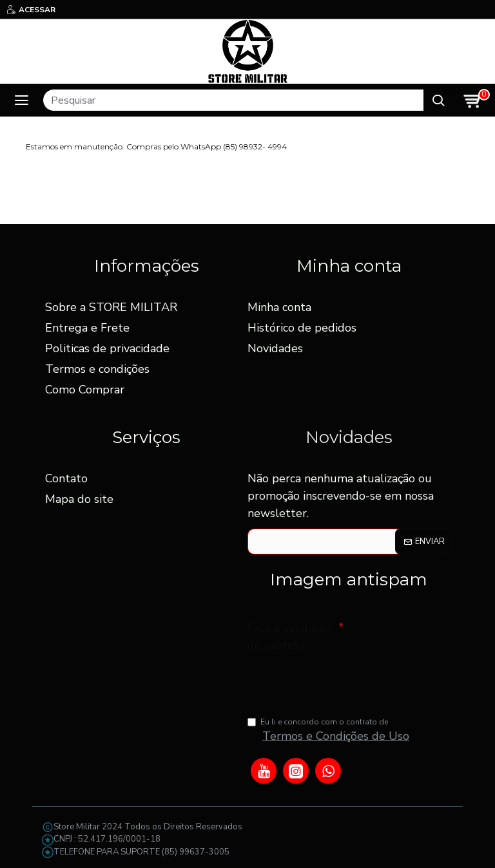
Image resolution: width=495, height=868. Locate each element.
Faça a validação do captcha (289, 636)
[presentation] (338, 680)
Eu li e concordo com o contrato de (329, 731)
